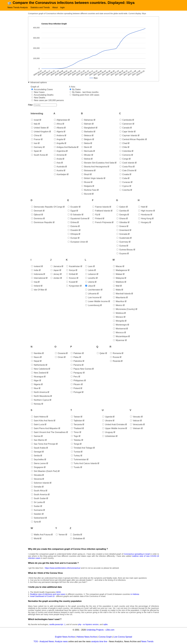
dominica (37, 218)
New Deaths (38, 98)
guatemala (123, 238)
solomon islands (40, 483)
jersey (55, 274)
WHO (59, 592)
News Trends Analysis (18, 7)
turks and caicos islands (84, 463)
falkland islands (101, 211)
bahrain (86, 124)
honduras (144, 215)
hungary (144, 222)
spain (35, 151)
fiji (95, 215)
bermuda (87, 151)
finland (97, 218)
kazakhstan (73, 266)
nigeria (36, 384)
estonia (73, 226)
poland (75, 388)
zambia (75, 535)
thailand (76, 428)
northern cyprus (40, 400)
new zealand (39, 373)
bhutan (86, 155)
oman (59, 357)
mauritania (119, 297)
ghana (121, 218)
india (35, 270)
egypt (72, 211)
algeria (59, 132)
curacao (125, 182)
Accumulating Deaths (42, 95)
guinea (121, 246)
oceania (60, 353)
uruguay (108, 432)
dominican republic (42, 222)
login (62, 7)
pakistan (76, 353)
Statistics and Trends (40, 7)
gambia (122, 211)
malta (117, 290)
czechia (125, 190)
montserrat (119, 329)
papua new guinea (81, 369)
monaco (118, 317)
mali (116, 286)
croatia (124, 174)
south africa (38, 491)
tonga (75, 444)
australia (59, 167)
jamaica (56, 266)
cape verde (126, 132)
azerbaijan (60, 174)
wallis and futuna (41, 535)
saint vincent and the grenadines (48, 432)
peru (74, 377)
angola (59, 139)
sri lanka (37, 502)
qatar (101, 353)
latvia (89, 270)
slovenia (36, 479)
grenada (122, 234)
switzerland (38, 518)
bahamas (87, 120)
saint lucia (38, 424)
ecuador (73, 207)
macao (118, 266)
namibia (36, 353)
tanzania (76, 424)
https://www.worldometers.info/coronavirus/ (63, 568)
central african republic (132, 139)
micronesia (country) (124, 309)
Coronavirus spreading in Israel (137, 554)
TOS (36, 641)
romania (116, 353)
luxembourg (92, 305)
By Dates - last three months (84, 92)
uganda (107, 417)
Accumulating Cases (42, 89)
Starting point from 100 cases (84, 95)
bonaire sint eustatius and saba (98, 163)
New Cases (38, 92)
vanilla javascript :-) (57, 624)
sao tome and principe (43, 444)
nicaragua (37, 377)
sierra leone (38, 463)
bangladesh (88, 128)
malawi (118, 274)
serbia (36, 456)
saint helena (38, 417)
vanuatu (135, 417)
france (36, 139)
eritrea (72, 222)
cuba (123, 178)
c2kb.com (110, 630)
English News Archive (65, 637)
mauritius (119, 301)
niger (35, 380)
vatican (135, 421)
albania (59, 128)
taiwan (76, 417)
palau (75, 357)
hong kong (145, 218)
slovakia (36, 475)
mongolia (119, 321)
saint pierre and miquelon (44, 428)
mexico (118, 305)
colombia (125, 151)
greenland (123, 230)
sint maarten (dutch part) (44, 471)
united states (39, 128)
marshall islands (122, 294)
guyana (122, 254)
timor (75, 432)
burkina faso (89, 190)
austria (59, 171)
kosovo (71, 278)
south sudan (39, 498)
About (55, 7)
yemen (60, 535)
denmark (37, 211)
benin (86, 147)
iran (34, 143)
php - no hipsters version (88, 624)
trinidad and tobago (82, 448)
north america (39, 392)
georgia (122, 215)
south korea (38, 155)
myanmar (119, 340)
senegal (36, 452)
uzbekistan (109, 436)
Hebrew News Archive (87, 637)
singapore (37, 467)
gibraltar (122, 222)
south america (39, 495)
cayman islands (128, 135)
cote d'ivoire (127, 171)
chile (123, 147)
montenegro (120, 325)
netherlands (38, 365)
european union (77, 242)
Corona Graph (105, 637)
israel (35, 120)
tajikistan (77, 421)
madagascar (120, 270)
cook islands (127, 163)
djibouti (36, 215)
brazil (85, 174)
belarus (86, 135)
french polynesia (102, 222)
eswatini (73, 230)
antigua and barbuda (65, 147)
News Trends (147, 641)
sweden (36, 514)
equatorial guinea (77, 218)
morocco (118, 333)
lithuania (91, 294)
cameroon (126, 124)
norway (36, 404)
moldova (118, 313)
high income (145, 211)
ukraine (107, 421)
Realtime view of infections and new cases (48, 594)
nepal (35, 361)
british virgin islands (92, 178)
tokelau (76, 440)
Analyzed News (47, 641)
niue (35, 388)
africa (58, 124)
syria (35, 522)
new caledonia (40, 369)
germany (37, 147)
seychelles (38, 459)
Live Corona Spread (123, 637)
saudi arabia (38, 448)
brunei (86, 182)
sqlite (105, 624)
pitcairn (76, 384)
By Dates (75, 89)
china (35, 135)
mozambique (120, 336)
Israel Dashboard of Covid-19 (42, 596)
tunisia (76, 452)
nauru (35, 357)
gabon (121, 207)
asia (57, 163)
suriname (37, 510)
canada (125, 128)
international (38, 278)
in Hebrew (135, 594)
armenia (59, 155)
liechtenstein (93, 290)
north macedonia (40, 396)
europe (72, 238)
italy (34, 124)
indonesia (37, 274)
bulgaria (87, 186)
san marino (38, 440)
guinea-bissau (125, 250)
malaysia (119, 278)
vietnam (135, 428)
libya (89, 286)
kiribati (71, 274)
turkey (75, 456)
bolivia (86, 159)
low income (92, 297)
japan (55, 270)
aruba (58, 159)
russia (115, 357)
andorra (59, 135)
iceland (36, 266)
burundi (86, 194)
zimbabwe (76, 538)
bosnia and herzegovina (94, 167)
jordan (55, 278)
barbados (87, 132)
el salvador (74, 215)
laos (89, 266)
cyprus (124, 186)
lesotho (90, 278)
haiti (142, 207)
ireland (36, 286)
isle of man (38, 290)
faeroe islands (101, 207)
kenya (71, 270)
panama (76, 365)
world (35, 538)
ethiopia (73, 234)
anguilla (59, 143)
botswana (87, 171)
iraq (34, 282)
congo (124, 159)
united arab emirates (113, 424)
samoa (36, 436)
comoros (125, 155)
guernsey (122, 242)
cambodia (126, 120)
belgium (87, 139)
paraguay (77, 373)
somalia (36, 487)
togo (75, 436)
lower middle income (97, 301)
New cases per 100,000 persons (48, 100)
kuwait (71, 282)
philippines (77, 380)
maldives (119, 282)
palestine (76, 361)
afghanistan (61, 120)
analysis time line (99, 641)
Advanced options (39, 82)
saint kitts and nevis (42, 421)
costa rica (126, 167)
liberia (90, 282)
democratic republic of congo (47, 207)
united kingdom (40, 132)
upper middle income (114, 428)
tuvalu (75, 467)
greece (121, 226)
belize (86, 143)
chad (123, 143)
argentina (60, 151)
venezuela (136, 424)
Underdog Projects (95, 630)
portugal (76, 392)
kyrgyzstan (73, 286)
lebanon (91, 274)
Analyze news (61, 641)
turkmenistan (79, 459)
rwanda (115, 361)
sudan (36, 506)
